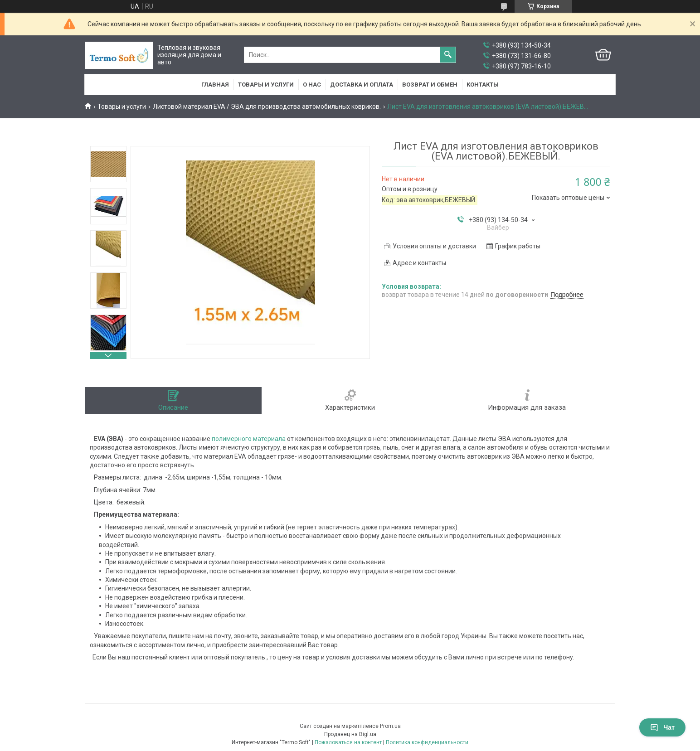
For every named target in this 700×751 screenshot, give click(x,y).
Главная (215, 85)
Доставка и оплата (362, 85)
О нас (312, 85)
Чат (662, 727)
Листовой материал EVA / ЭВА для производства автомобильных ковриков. (267, 107)
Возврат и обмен (430, 85)
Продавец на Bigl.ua (350, 734)
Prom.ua (390, 726)
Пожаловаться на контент (348, 742)
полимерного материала (249, 439)
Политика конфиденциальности (427, 742)
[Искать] (448, 55)
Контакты (483, 85)
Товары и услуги (266, 85)
